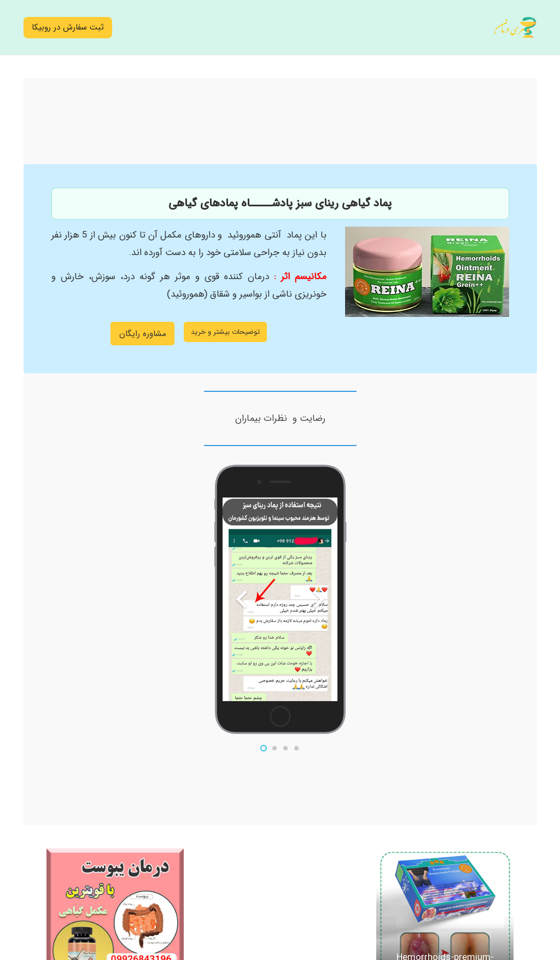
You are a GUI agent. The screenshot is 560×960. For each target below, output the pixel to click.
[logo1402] (515, 28)
